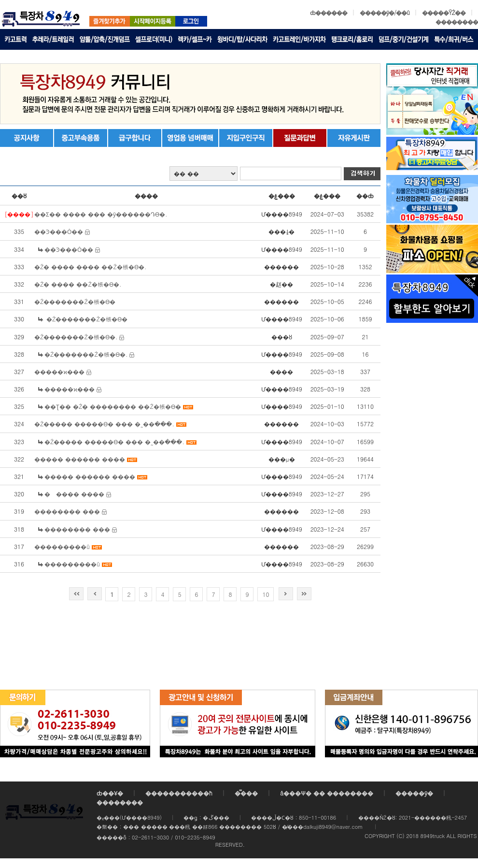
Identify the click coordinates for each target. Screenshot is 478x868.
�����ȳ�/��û (385, 12)
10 (266, 594)
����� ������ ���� (80, 459)
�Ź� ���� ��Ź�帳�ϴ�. (78, 284)
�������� (457, 22)
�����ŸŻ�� (444, 12)
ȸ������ (329, 12)
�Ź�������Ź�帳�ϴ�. (76, 337)
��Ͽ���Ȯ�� (59, 231)
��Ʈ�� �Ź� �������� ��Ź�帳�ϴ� (113, 406)
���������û (62, 546)
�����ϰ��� (59, 371)
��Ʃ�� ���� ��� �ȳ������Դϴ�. (101, 214)
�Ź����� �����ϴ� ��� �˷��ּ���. (104, 424)
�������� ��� (67, 511)
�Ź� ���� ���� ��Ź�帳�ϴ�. (91, 267)
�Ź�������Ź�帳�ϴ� (75, 301)
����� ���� (74, 494)
